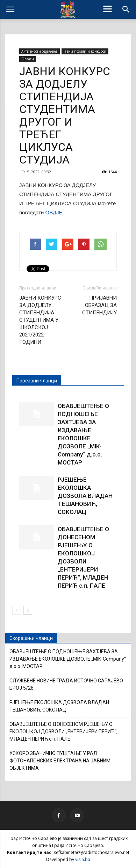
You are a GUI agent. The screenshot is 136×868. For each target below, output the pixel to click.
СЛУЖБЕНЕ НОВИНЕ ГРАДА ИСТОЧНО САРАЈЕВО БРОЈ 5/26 (66, 684)
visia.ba (83, 859)
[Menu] (108, 9)
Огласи (28, 59)
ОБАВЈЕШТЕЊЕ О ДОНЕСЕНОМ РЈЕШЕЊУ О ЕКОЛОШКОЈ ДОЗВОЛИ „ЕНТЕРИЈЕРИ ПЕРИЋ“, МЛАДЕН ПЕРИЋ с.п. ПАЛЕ (63, 732)
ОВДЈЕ (54, 212)
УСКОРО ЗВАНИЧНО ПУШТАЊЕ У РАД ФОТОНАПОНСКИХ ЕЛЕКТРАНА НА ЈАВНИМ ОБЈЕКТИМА (60, 761)
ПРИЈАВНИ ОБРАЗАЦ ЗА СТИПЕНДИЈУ (99, 305)
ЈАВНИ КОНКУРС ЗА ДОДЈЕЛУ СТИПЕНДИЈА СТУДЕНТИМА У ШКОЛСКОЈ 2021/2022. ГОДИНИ (40, 320)
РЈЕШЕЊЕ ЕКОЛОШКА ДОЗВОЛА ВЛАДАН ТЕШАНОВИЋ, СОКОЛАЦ (85, 496)
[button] (126, 9)
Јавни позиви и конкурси (85, 51)
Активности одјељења (40, 51)
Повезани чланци (37, 381)
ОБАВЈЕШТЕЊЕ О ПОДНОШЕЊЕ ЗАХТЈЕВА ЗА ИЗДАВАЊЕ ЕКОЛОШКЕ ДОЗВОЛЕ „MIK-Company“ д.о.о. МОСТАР (68, 659)
